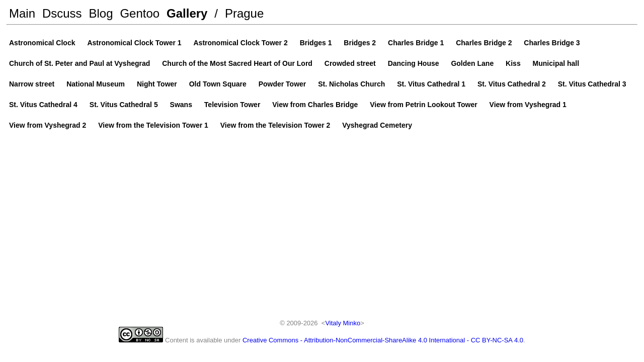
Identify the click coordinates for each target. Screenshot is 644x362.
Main (22, 13)
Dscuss (62, 13)
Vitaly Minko (343, 323)
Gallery (187, 13)
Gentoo (140, 13)
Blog (101, 13)
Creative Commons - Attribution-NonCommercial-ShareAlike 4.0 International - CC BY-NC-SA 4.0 (383, 340)
